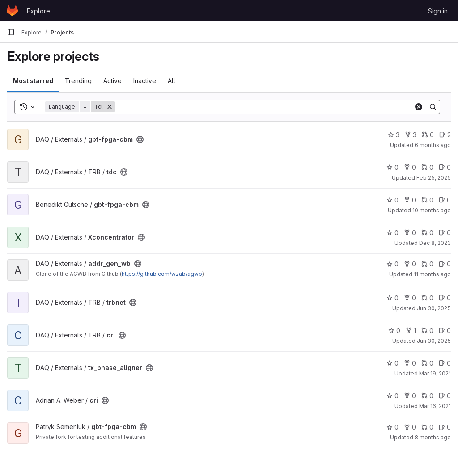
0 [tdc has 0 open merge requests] (427, 167)
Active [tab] (112, 81)
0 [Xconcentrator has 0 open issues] (445, 233)
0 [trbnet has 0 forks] (410, 298)
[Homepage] (12, 11)
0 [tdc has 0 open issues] (445, 167)
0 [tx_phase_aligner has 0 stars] (392, 363)
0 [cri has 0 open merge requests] (427, 331)
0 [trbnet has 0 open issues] (445, 298)
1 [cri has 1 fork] (411, 331)
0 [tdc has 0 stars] (392, 167)
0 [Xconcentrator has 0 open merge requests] (427, 233)
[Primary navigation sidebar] (11, 32)
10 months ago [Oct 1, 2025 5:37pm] (432, 210)
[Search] (264, 107)
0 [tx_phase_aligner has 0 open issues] (445, 363)
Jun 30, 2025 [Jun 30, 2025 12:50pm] (434, 341)
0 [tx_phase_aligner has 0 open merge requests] (427, 363)
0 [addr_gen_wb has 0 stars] (392, 264)
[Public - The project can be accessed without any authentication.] (140, 139)
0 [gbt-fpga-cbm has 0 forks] (410, 200)
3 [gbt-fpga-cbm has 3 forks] (411, 135)
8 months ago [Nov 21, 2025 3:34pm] (433, 437)
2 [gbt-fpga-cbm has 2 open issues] (445, 135)
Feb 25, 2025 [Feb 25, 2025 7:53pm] (434, 178)
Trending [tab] (78, 81)
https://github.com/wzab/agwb (162, 274)
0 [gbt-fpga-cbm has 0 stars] (392, 200)
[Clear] (419, 107)
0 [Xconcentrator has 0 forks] (410, 233)
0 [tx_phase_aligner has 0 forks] (410, 363)
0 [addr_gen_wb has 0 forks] (410, 264)
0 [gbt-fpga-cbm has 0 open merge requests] (428, 135)
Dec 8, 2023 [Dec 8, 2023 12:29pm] (435, 243)
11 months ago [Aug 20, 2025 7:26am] (432, 274)
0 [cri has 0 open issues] (445, 331)
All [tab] (172, 81)
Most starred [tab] (33, 81)
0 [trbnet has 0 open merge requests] (427, 298)
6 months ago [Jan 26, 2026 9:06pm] (433, 145)
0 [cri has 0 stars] (394, 331)
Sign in (438, 11)
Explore (38, 11)
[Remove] (110, 107)
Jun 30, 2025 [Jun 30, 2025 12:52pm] (434, 308)
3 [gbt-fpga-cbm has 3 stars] (394, 135)
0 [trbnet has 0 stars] (392, 298)
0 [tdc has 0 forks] (410, 167)
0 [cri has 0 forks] (410, 396)
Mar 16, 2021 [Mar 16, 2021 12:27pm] (435, 406)
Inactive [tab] (145, 81)
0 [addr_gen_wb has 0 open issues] (445, 264)
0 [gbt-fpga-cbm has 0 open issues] (445, 200)
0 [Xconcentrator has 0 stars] (392, 233)
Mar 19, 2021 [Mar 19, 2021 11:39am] (435, 373)
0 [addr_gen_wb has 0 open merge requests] (427, 264)
